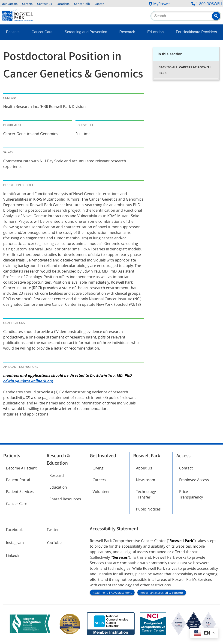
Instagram (15, 543)
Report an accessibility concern (162, 593)
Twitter (53, 530)
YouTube (54, 543)
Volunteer (101, 492)
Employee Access (194, 480)
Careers (27, 4)
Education (155, 32)
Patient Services (20, 492)
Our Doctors (10, 4)
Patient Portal (18, 480)
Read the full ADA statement (112, 593)
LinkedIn (13, 555)
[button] (216, 16)
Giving (98, 468)
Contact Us (45, 4)
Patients (13, 32)
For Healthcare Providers (196, 32)
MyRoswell (162, 4)
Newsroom (146, 480)
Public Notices (148, 509)
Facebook (14, 530)
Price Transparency (191, 494)
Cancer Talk (82, 4)
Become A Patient (21, 468)
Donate (99, 4)
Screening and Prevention (86, 32)
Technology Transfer (146, 494)
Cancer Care (42, 32)
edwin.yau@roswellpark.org (28, 381)
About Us (144, 468)
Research (127, 32)
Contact (186, 468)
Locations (63, 4)
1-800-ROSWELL (209, 4)
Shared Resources (65, 499)
